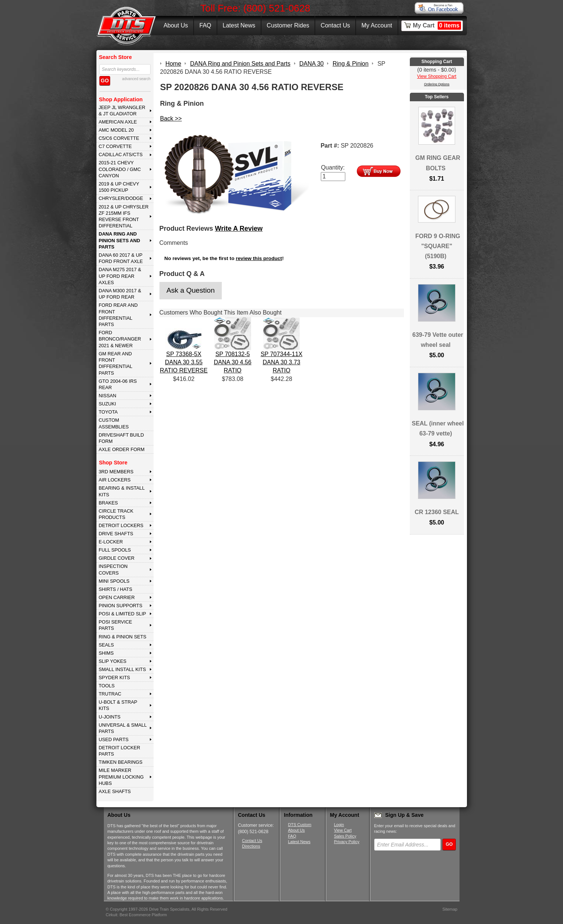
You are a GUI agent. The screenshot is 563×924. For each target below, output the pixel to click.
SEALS (106, 645)
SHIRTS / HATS (116, 589)
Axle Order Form (122, 449)
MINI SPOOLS (114, 581)
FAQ (205, 25)
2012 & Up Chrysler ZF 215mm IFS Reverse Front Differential (124, 216)
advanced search (136, 79)
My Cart (437, 26)
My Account (377, 25)
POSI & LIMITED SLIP (122, 614)
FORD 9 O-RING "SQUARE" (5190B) (438, 246)
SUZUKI (107, 404)
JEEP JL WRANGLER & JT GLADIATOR (122, 111)
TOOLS (107, 686)
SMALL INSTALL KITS (122, 669)
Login (339, 825)
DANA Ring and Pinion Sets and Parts (119, 240)
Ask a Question (191, 290)
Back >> (171, 119)
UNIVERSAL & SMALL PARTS (123, 728)
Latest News (239, 25)
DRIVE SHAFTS (116, 534)
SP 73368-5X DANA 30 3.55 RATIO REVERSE (184, 362)
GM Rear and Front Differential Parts (116, 363)
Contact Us (335, 25)
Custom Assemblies (114, 423)
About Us (176, 25)
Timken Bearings (121, 762)
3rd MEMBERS (116, 472)
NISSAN (108, 396)
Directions (251, 846)
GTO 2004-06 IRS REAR (118, 384)
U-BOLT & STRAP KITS (118, 705)
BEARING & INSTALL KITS (122, 491)
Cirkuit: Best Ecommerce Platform (136, 915)
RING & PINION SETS (123, 637)
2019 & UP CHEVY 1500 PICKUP (119, 187)
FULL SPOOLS (115, 550)
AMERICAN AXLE (118, 122)
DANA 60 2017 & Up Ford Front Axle (121, 258)
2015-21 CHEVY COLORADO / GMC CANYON (120, 169)
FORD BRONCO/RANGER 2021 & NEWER (120, 339)
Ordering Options (437, 84)
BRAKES (108, 503)
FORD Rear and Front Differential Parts (118, 315)
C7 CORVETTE (115, 146)
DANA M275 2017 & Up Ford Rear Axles (120, 276)
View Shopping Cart (437, 76)
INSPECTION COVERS (113, 569)
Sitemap (450, 909)
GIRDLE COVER (117, 558)
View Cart (343, 830)
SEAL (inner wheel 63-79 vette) (438, 428)
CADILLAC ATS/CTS (121, 154)
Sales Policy (345, 836)
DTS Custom (300, 825)
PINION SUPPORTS (121, 606)
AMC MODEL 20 (116, 130)
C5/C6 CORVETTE (119, 138)
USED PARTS (114, 739)
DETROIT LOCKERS (121, 525)
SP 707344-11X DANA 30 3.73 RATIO (282, 362)
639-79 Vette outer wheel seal (438, 340)
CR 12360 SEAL (437, 512)
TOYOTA (108, 412)
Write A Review (239, 228)
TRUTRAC (110, 694)
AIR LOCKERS (115, 480)
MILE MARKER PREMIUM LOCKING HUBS (121, 777)
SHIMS (106, 653)
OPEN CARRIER (117, 597)
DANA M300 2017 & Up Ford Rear (120, 294)
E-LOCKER (111, 542)
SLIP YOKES (113, 661)
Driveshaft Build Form (121, 438)
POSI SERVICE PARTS (115, 625)
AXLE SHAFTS (115, 791)
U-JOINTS (110, 717)
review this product (259, 258)
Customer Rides (288, 25)
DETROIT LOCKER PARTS (119, 751)
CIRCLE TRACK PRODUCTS (116, 514)
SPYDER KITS (114, 678)
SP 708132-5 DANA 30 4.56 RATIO (232, 362)
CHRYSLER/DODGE (121, 198)
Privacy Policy (347, 842)
